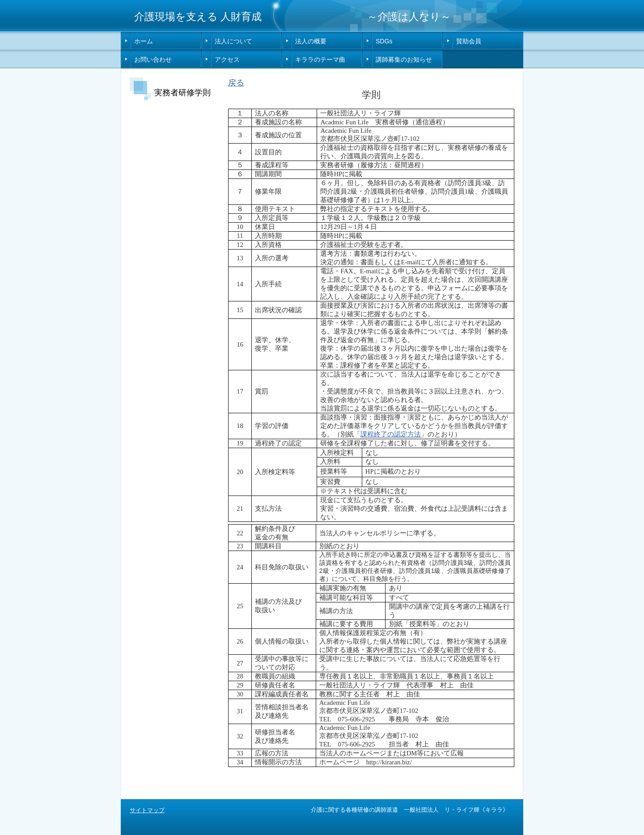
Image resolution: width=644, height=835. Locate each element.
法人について (233, 41)
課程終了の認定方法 (391, 434)
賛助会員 (469, 41)
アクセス (227, 59)
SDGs (384, 41)
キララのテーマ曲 (320, 59)
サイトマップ (147, 810)
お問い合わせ (153, 59)
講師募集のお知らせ (404, 59)
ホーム (144, 41)
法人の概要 (311, 41)
